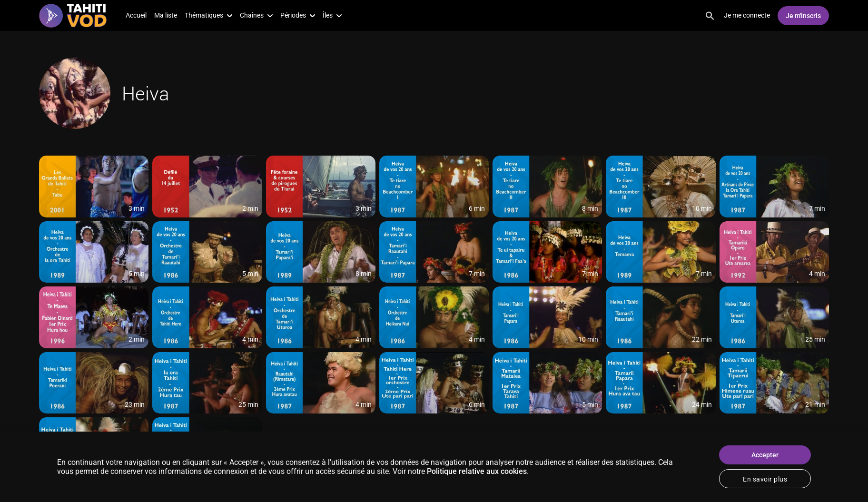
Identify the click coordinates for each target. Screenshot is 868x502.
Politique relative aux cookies (477, 471)
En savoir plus (765, 479)
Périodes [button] (298, 15)
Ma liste (166, 15)
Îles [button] (332, 15)
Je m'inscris (803, 16)
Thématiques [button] (208, 15)
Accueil (136, 15)
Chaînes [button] (256, 15)
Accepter (765, 455)
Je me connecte (747, 15)
